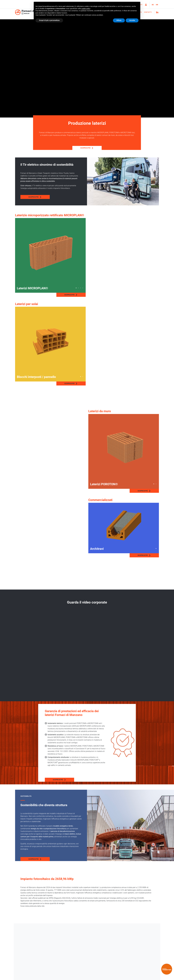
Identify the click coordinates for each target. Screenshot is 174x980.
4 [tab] (83, 288)
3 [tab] (81, 288)
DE (153, 5)
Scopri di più (64, 148)
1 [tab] (76, 288)
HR (157, 5)
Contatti (148, 12)
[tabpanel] (50, 253)
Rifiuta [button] (119, 20)
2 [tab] (78, 288)
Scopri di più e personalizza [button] (49, 20)
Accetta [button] (132, 20)
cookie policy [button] (86, 9)
